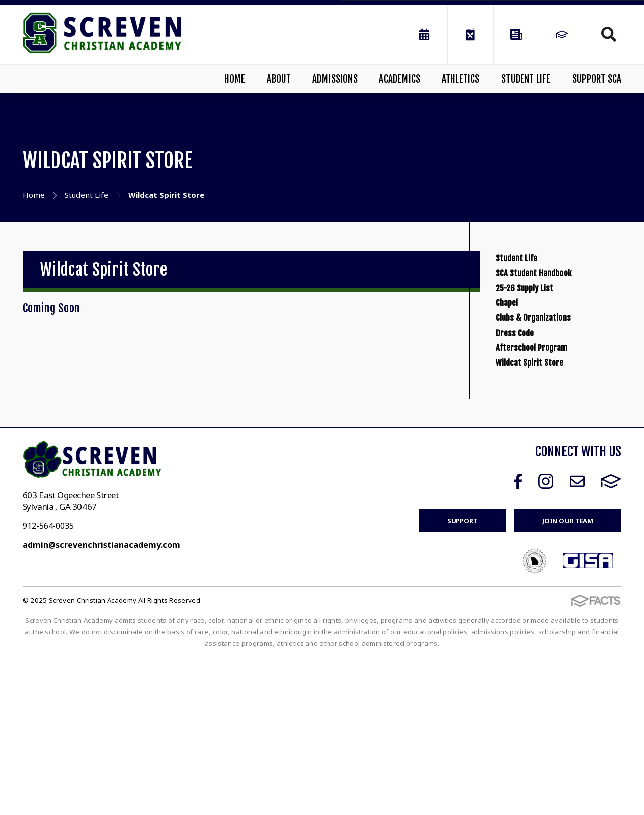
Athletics (461, 79)
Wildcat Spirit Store (550, 510)
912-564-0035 (48, 683)
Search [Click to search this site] (609, 34)
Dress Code (526, 440)
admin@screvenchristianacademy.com (101, 702)
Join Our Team (568, 678)
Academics (399, 79)
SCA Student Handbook (557, 302)
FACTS (611, 638)
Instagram (546, 638)
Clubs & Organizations (556, 406)
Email (577, 638)
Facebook (518, 638)
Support (463, 678)
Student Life (526, 79)
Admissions (335, 79)
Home (235, 79)
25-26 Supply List (543, 337)
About (279, 79)
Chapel (514, 372)
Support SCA (597, 79)
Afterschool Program (554, 475)
